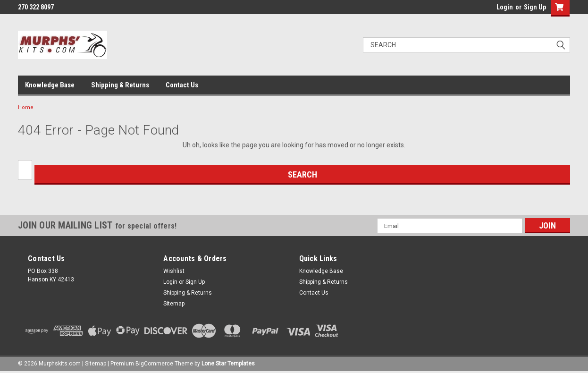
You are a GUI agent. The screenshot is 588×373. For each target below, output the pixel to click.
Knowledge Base (50, 85)
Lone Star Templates (228, 364)
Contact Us (182, 85)
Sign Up (535, 7)
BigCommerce (154, 364)
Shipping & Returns (120, 85)
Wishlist (174, 271)
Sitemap (174, 304)
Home (26, 107)
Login (505, 7)
